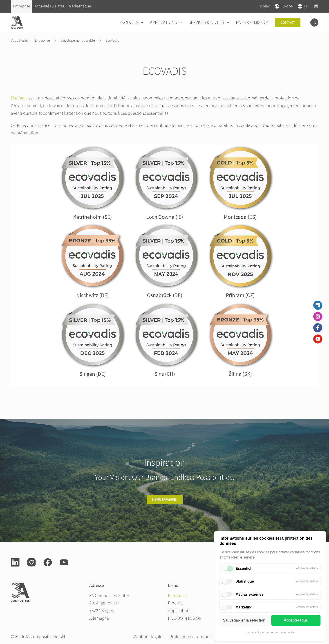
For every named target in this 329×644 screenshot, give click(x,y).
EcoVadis (19, 98)
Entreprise (42, 40)
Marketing (244, 607)
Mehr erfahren (165, 500)
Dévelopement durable (78, 40)
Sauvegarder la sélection (244, 620)
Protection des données (281, 633)
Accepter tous (296, 620)
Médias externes (250, 594)
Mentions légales (255, 633)
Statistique (245, 581)
